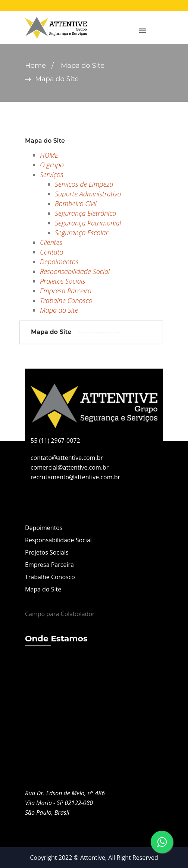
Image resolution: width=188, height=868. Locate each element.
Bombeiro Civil (76, 203)
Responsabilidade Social (75, 271)
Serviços (52, 174)
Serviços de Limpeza (84, 184)
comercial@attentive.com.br (70, 467)
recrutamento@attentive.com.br (75, 477)
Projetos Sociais (62, 281)
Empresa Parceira (66, 291)
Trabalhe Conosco (66, 300)
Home (35, 66)
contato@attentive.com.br (67, 458)
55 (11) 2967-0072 (55, 441)
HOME (49, 155)
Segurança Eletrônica (86, 213)
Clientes (51, 242)
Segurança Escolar (82, 233)
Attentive (93, 858)
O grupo (52, 165)
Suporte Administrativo (88, 194)
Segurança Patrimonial (88, 223)
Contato (52, 252)
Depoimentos (59, 262)
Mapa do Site (59, 310)
